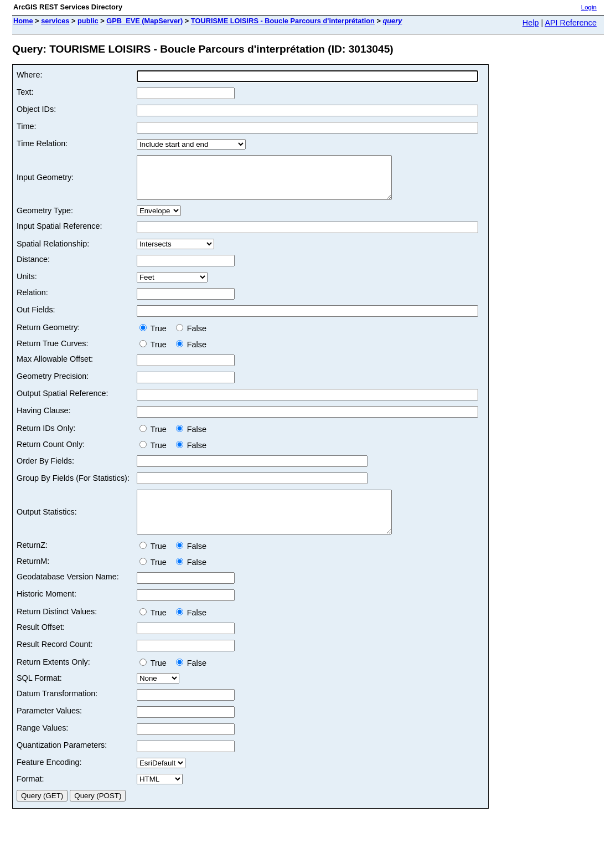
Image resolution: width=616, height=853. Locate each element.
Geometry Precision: (53, 384)
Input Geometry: (45, 182)
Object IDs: (36, 109)
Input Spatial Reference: (59, 234)
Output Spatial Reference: (63, 402)
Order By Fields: (45, 469)
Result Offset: (41, 644)
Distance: (33, 268)
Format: (30, 795)
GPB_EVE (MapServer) (144, 21)
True (155, 337)
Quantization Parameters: (62, 762)
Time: (26, 126)
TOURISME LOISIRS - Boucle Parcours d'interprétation (283, 21)
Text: (25, 92)
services (55, 21)
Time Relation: (42, 143)
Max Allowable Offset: (55, 367)
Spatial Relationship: (53, 252)
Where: (29, 75)
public (88, 21)
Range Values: (42, 744)
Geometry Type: (45, 219)
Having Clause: (44, 419)
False (191, 337)
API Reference (571, 23)
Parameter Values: (49, 727)
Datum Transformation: (57, 710)
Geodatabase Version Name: (68, 593)
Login (589, 7)
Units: (27, 285)
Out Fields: (36, 318)
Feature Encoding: (49, 779)
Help (531, 23)
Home (23, 21)
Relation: (32, 301)
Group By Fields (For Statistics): (73, 486)
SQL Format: (39, 695)
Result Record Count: (55, 661)
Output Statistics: (47, 525)
